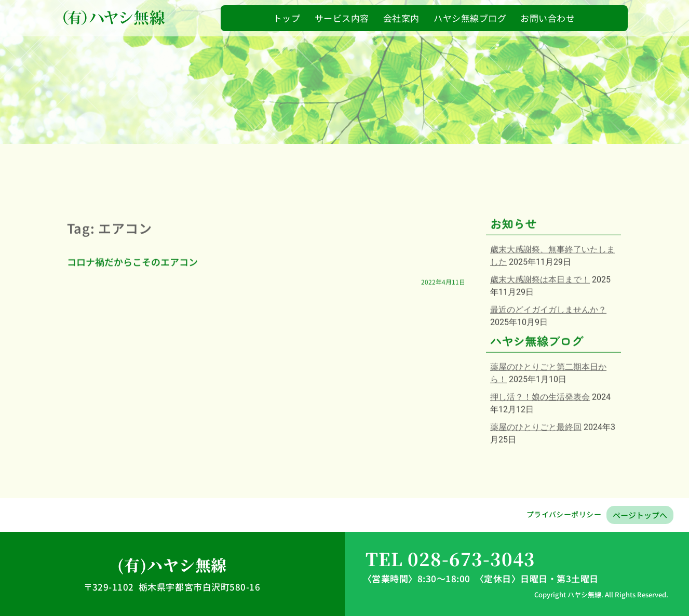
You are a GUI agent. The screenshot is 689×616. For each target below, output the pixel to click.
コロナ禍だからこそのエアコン (132, 289)
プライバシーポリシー (564, 514)
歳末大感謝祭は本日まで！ (540, 307)
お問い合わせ (548, 18)
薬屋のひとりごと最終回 (536, 454)
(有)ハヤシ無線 (172, 565)
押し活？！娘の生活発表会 (540, 424)
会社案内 (401, 18)
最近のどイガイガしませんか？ (548, 337)
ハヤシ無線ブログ (470, 18)
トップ (287, 18)
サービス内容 (342, 18)
